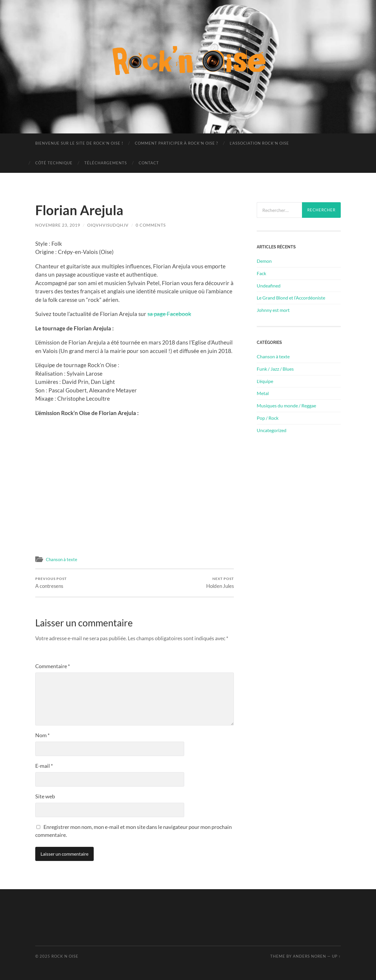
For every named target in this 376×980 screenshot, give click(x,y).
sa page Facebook (169, 314)
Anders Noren (309, 956)
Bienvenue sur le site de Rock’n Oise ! (79, 143)
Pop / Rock (268, 418)
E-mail (44, 766)
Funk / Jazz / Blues (275, 369)
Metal (263, 393)
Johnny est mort (273, 310)
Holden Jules (220, 583)
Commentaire (53, 666)
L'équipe (265, 381)
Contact (149, 163)
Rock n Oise (65, 956)
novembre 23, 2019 (58, 225)
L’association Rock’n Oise (259, 143)
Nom (42, 735)
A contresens (51, 583)
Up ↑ (336, 956)
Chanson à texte (62, 559)
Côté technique (54, 163)
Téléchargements (106, 163)
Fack (261, 273)
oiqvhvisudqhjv (108, 225)
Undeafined (269, 286)
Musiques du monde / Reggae (286, 405)
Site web (45, 796)
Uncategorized (272, 430)
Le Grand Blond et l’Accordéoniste (291, 298)
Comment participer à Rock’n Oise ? (176, 143)
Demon (264, 261)
